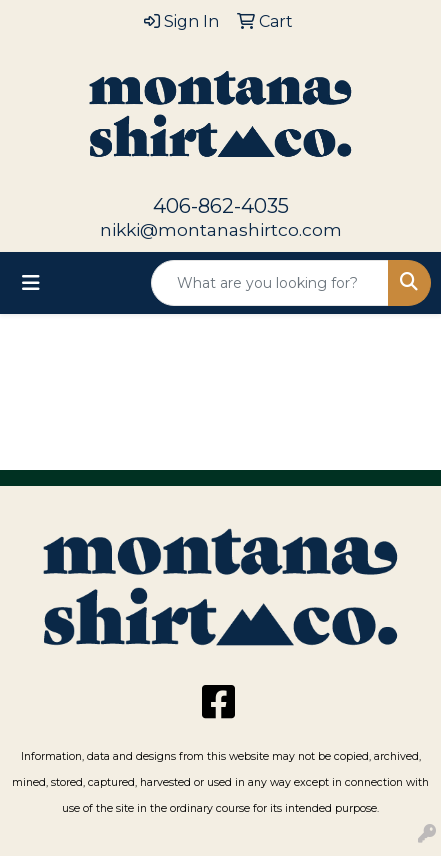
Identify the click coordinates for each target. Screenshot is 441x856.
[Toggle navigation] (31, 283)
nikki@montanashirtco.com (221, 229)
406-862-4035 (221, 206)
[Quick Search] (270, 283)
